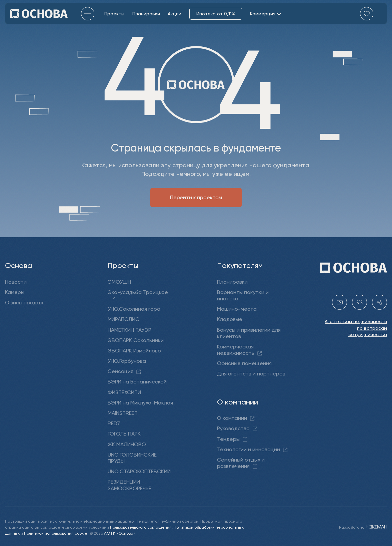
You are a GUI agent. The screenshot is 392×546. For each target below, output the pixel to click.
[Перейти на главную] (39, 14)
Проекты (114, 14)
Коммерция (265, 14)
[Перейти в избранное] (367, 14)
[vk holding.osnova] (359, 302)
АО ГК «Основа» (120, 533)
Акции (174, 14)
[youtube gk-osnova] (339, 302)
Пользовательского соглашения (141, 527)
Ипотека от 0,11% (216, 14)
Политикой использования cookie (56, 533)
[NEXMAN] (376, 527)
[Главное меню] (88, 14)
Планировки (146, 14)
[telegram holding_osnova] (379, 302)
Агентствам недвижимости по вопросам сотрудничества (356, 328)
